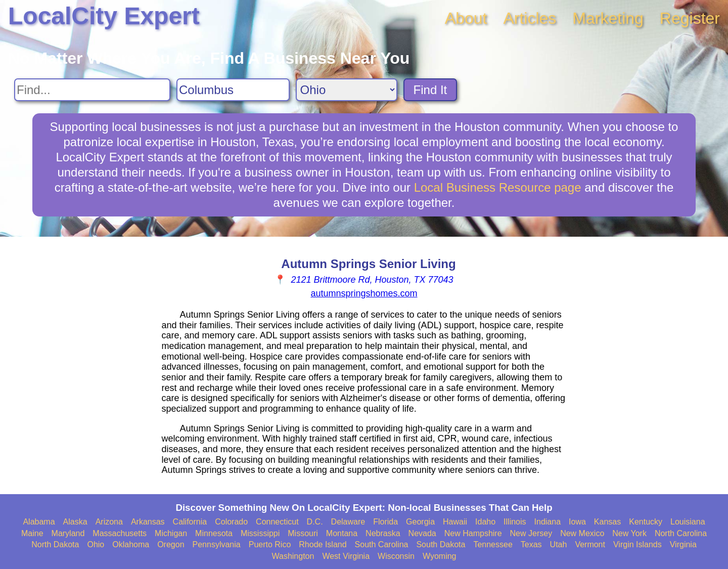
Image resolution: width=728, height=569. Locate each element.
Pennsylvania (217, 544)
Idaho (485, 522)
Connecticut (277, 522)
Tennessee (493, 544)
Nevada (422, 533)
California (190, 522)
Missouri (303, 533)
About (466, 18)
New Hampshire (473, 533)
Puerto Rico (270, 544)
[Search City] (233, 90)
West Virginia (346, 556)
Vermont (590, 544)
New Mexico (582, 533)
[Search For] (92, 90)
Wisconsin (396, 556)
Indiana (548, 522)
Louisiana (688, 522)
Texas (531, 544)
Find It (430, 90)
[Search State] (347, 90)
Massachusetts (120, 533)
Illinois (515, 522)
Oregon (171, 544)
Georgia (420, 522)
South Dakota (441, 544)
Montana (342, 533)
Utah (559, 544)
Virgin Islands (638, 544)
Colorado (231, 522)
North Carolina (681, 533)
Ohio (96, 544)
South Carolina (382, 544)
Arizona (109, 522)
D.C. (315, 522)
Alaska (75, 522)
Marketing (608, 18)
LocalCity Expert (104, 16)
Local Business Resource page (498, 187)
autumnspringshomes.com (364, 293)
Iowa (577, 522)
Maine (32, 533)
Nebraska (383, 533)
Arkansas (148, 522)
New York (629, 533)
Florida (385, 522)
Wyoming (440, 556)
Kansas (607, 522)
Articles (530, 18)
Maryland (68, 533)
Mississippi (260, 533)
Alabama (39, 522)
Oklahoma (131, 544)
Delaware (348, 522)
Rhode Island (323, 544)
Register (690, 18)
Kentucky (646, 522)
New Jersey (531, 533)
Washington (293, 556)
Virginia (683, 544)
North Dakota (55, 544)
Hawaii (455, 522)
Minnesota (214, 533)
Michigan (171, 533)
